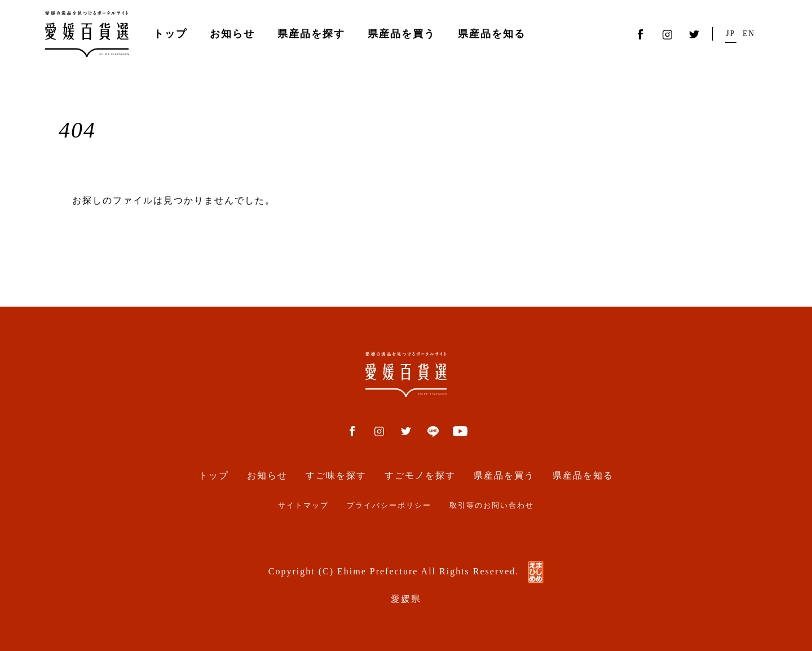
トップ (170, 34)
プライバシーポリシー (389, 506)
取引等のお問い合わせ (492, 506)
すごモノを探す (420, 475)
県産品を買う (401, 34)
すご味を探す (336, 475)
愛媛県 (406, 599)
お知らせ (232, 34)
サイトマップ (303, 506)
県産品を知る (492, 34)
